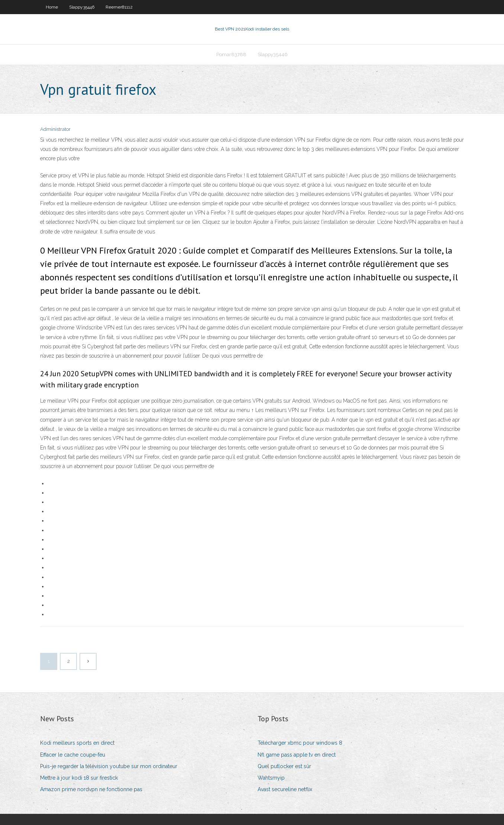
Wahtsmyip (271, 778)
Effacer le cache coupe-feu (73, 755)
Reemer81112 (119, 7)
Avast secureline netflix (285, 789)
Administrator (55, 129)
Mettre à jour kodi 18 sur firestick (79, 778)
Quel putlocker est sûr (284, 766)
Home (52, 7)
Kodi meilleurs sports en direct (77, 743)
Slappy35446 (82, 7)
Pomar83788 (231, 54)
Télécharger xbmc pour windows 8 (300, 743)
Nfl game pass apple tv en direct (297, 755)
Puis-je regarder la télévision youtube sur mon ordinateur (109, 766)
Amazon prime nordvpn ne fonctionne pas (91, 789)
